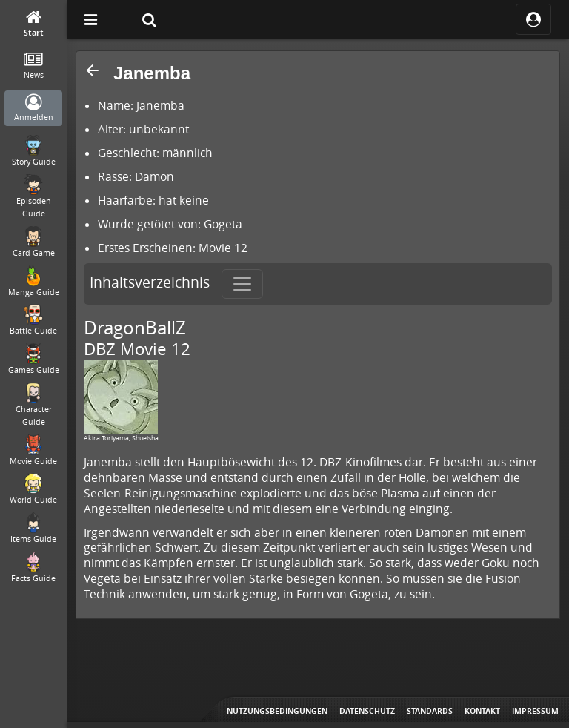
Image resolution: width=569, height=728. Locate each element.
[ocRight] (533, 19)
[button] (93, 70)
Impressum (535, 711)
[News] (34, 66)
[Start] (34, 24)
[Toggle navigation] (242, 284)
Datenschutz (367, 711)
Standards (430, 711)
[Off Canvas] (90, 19)
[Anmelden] (34, 109)
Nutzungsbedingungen (277, 711)
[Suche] (149, 19)
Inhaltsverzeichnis (150, 282)
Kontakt (482, 711)
